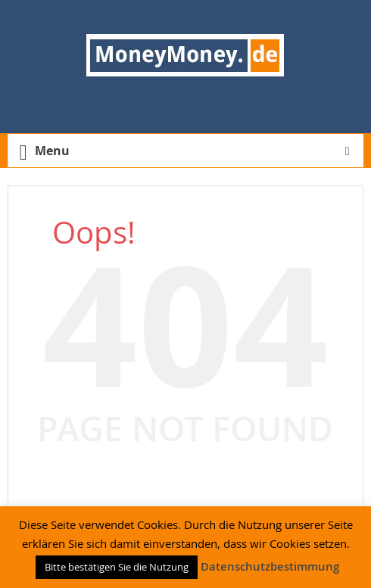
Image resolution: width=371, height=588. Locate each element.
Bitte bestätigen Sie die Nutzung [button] (117, 567)
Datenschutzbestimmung (270, 566)
